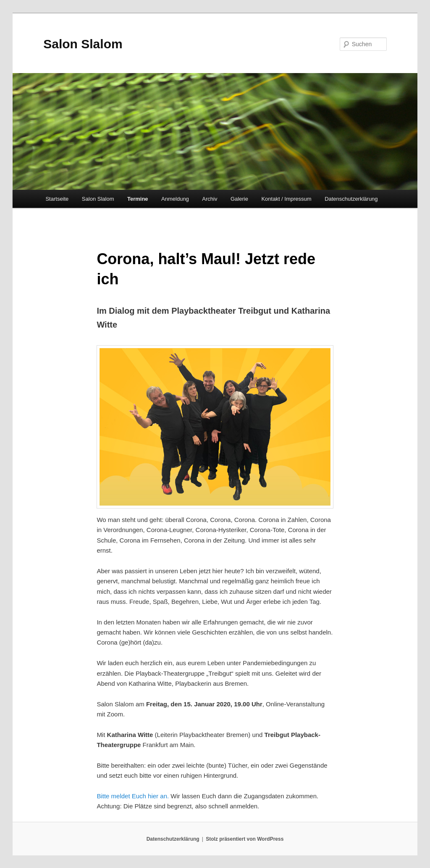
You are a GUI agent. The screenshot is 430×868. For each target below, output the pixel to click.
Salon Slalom (83, 44)
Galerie (239, 199)
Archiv (210, 199)
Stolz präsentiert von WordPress (245, 839)
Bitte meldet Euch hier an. (133, 796)
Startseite (57, 199)
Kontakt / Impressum (286, 199)
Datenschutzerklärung (351, 199)
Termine (138, 199)
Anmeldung (175, 199)
